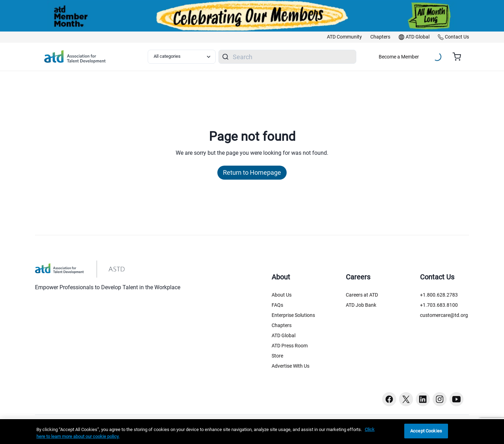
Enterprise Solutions (293, 315)
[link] (344, 37)
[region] (252, 432)
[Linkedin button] (423, 399)
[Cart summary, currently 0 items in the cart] (459, 57)
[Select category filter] (182, 57)
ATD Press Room (290, 346)
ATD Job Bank (361, 305)
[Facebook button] (389, 399)
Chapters (282, 325)
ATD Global (283, 335)
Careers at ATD (362, 295)
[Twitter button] (406, 399)
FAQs (277, 305)
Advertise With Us (290, 366)
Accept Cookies (426, 431)
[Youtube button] (456, 399)
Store (277, 356)
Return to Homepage (252, 172)
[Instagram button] (440, 399)
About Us (282, 295)
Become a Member (399, 57)
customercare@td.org (444, 315)
